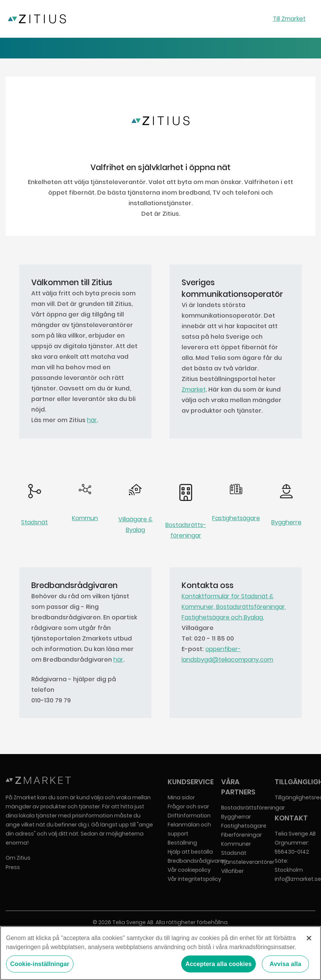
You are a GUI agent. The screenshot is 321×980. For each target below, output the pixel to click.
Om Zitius (18, 858)
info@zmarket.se (298, 879)
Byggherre (286, 522)
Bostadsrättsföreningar (253, 808)
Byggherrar (236, 817)
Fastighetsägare (236, 518)
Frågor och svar (188, 806)
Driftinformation (189, 816)
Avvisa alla (286, 964)
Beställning (182, 843)
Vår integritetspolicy (194, 879)
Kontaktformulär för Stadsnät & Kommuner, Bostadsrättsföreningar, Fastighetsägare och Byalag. (234, 607)
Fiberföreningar (242, 835)
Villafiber (232, 871)
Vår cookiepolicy (189, 870)
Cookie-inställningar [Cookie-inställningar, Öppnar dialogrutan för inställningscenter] (40, 964)
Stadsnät (34, 522)
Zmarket (194, 389)
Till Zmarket (289, 19)
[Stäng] (309, 938)
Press (13, 867)
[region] (160, 953)
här (92, 420)
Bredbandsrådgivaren (197, 861)
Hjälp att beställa (190, 852)
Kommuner (236, 844)
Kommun (85, 518)
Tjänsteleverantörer (248, 862)
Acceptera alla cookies (219, 964)
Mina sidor (181, 797)
